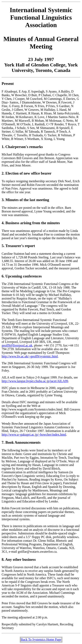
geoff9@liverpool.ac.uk (17, 345)
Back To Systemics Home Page (41, 639)
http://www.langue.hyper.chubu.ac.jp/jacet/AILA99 (35, 381)
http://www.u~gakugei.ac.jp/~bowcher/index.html (34, 434)
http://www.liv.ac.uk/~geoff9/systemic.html (30, 356)
